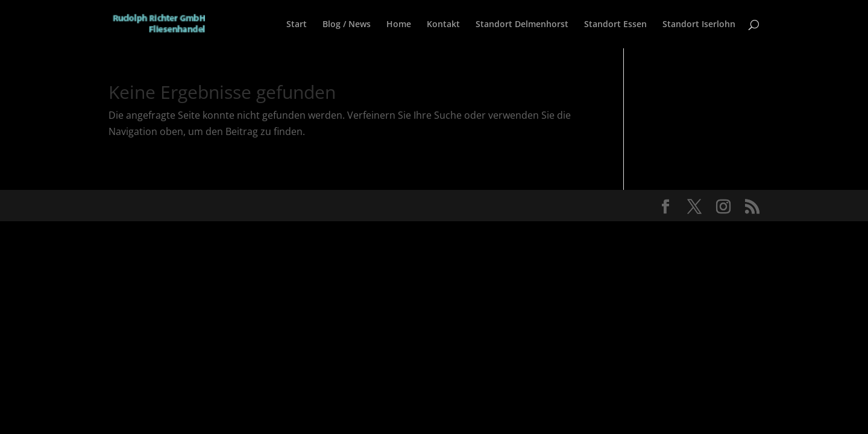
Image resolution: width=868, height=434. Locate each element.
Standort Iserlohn (699, 25)
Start (297, 25)
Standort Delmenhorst (522, 25)
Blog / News (347, 25)
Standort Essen (615, 25)
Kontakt (443, 25)
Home (399, 25)
